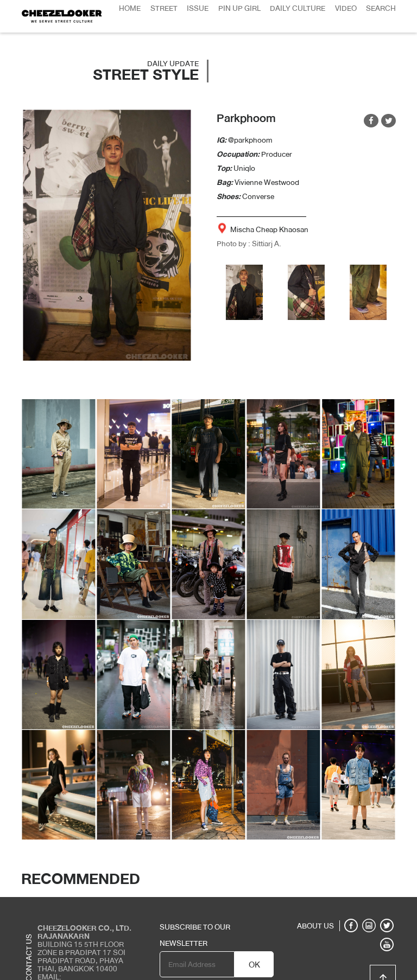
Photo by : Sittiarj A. (249, 244)
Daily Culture (298, 8)
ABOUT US (315, 926)
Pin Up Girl (239, 8)
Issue (198, 8)
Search (381, 8)
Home (130, 8)
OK (254, 965)
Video (346, 8)
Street (164, 8)
